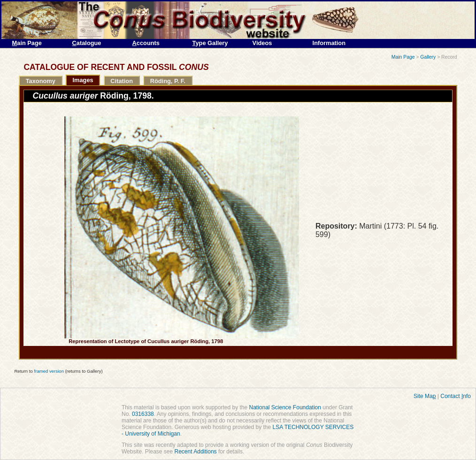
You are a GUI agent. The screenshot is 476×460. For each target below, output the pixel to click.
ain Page (27, 43)
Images (83, 80)
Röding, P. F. (168, 81)
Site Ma (425, 396)
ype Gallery (210, 43)
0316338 (143, 414)
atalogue (87, 43)
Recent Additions (196, 452)
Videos (262, 43)
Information (329, 43)
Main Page (403, 57)
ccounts (146, 43)
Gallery (428, 57)
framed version (49, 371)
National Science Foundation (285, 407)
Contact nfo (456, 396)
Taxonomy (41, 81)
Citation (122, 81)
